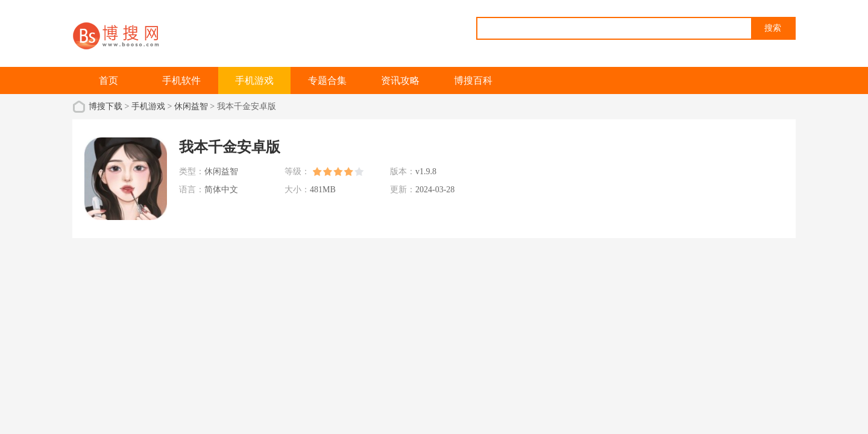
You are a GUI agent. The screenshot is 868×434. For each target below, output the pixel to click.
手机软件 (181, 80)
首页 (108, 80)
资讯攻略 (400, 80)
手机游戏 (254, 80)
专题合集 (327, 80)
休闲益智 (191, 106)
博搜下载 (105, 106)
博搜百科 (473, 80)
